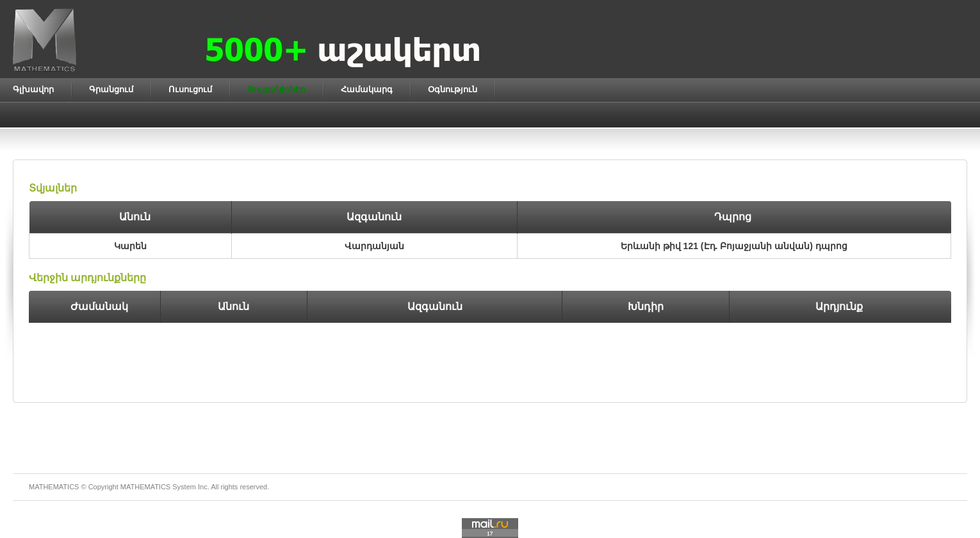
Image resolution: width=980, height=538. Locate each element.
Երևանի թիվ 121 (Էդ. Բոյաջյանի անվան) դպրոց (734, 246)
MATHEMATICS (145, 487)
